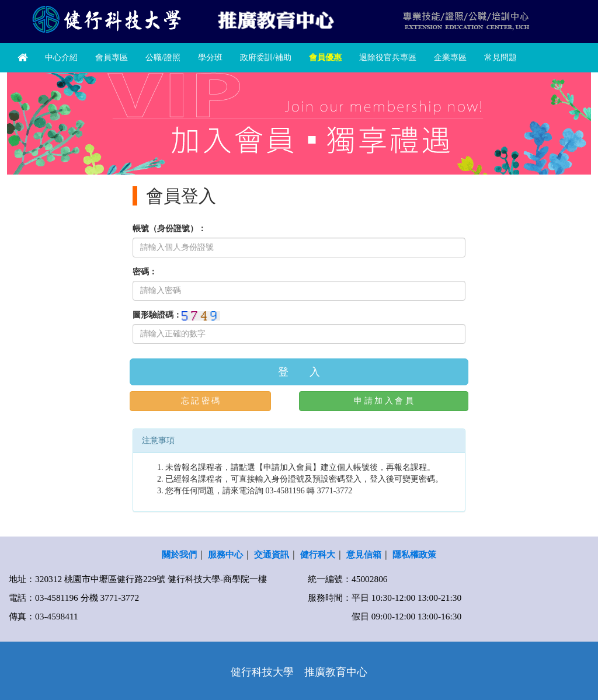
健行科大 (318, 554)
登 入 (299, 372)
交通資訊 (272, 554)
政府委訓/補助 (266, 58)
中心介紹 (61, 58)
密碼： (145, 272)
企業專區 (450, 58)
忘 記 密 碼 (201, 401)
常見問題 (500, 58)
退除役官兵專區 (388, 58)
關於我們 (179, 554)
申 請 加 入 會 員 (384, 401)
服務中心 (225, 554)
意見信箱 (364, 554)
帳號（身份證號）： (169, 229)
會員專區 (112, 58)
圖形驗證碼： (157, 315)
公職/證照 (163, 58)
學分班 (210, 58)
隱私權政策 (414, 554)
